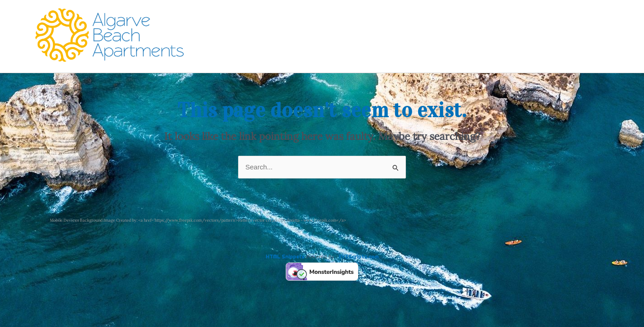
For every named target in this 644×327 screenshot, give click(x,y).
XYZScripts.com (359, 257)
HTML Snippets (285, 257)
